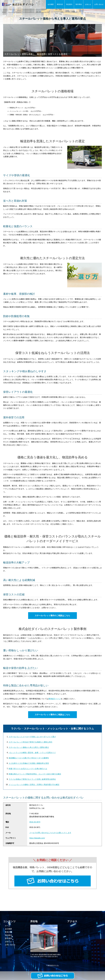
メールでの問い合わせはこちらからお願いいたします (50, 833)
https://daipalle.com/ (37, 838)
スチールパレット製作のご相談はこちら (52, 616)
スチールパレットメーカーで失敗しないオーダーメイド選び (32, 737)
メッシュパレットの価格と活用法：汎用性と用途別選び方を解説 (34, 785)
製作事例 (79, 4)
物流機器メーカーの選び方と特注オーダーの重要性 (29, 758)
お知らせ (88, 4)
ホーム (4, 12)
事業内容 (60, 4)
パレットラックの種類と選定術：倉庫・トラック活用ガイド (32, 753)
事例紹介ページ (55, 699)
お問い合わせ (99, 4)
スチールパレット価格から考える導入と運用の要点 (29, 747)
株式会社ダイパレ (53, 965)
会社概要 (51, 4)
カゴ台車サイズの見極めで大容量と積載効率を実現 (29, 763)
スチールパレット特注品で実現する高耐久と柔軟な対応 (31, 742)
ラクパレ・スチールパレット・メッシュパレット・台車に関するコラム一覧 (28, 12)
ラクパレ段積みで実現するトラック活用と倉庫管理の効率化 (32, 779)
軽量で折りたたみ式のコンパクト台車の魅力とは (28, 769)
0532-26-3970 (35, 822)
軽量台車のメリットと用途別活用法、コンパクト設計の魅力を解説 (35, 774)
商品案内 (69, 4)
